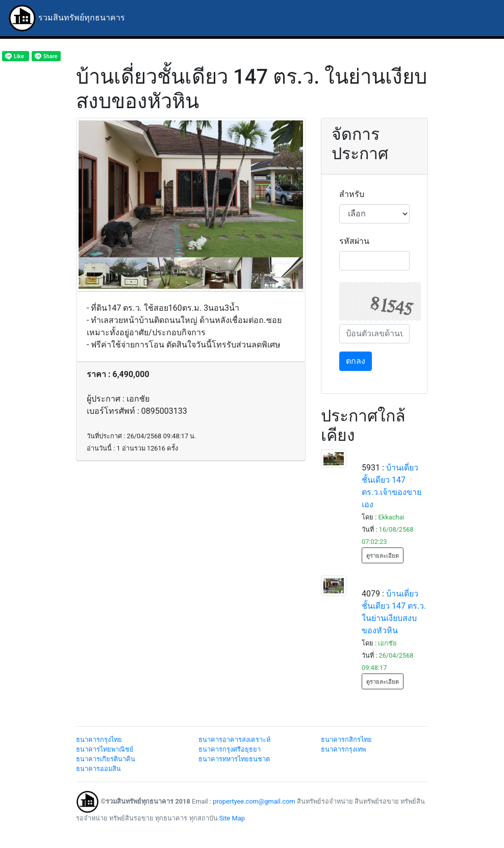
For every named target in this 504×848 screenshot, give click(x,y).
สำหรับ (352, 194)
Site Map (232, 818)
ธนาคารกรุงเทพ (343, 749)
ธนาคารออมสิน (98, 769)
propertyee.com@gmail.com (254, 801)
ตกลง (356, 361)
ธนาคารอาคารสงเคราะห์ (234, 740)
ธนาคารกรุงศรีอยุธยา (230, 749)
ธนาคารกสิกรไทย (346, 740)
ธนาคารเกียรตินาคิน (106, 759)
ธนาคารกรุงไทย (99, 740)
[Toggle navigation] (482, 18)
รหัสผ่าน (354, 241)
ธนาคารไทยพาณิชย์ (105, 749)
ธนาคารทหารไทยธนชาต (234, 759)
